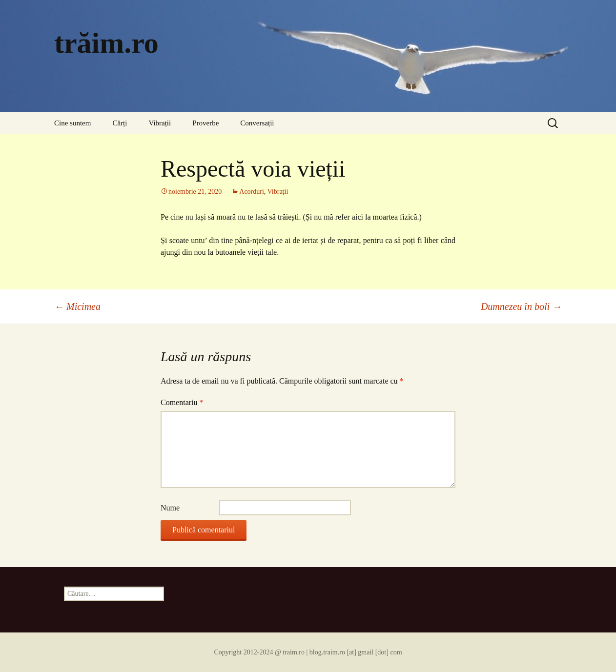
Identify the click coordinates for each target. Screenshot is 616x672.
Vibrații (160, 123)
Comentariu (182, 402)
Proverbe (205, 123)
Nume (170, 508)
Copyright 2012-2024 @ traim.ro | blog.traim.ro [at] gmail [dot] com (308, 652)
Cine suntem (72, 123)
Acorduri (252, 192)
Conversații (257, 123)
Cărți (120, 123)
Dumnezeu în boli (521, 306)
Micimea (77, 306)
